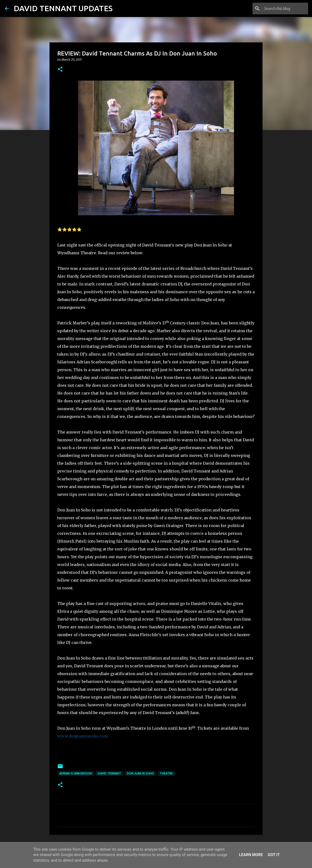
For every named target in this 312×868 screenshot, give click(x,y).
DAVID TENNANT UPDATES (63, 8)
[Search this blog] (283, 9)
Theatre (166, 773)
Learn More (251, 855)
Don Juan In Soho (140, 773)
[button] (60, 70)
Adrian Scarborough (76, 773)
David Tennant (109, 773)
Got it (274, 855)
